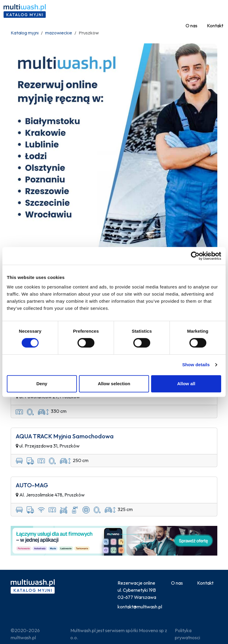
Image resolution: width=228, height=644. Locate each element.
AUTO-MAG (32, 485)
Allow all (186, 384)
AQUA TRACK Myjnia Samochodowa (65, 436)
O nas (191, 26)
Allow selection (114, 384)
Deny (42, 384)
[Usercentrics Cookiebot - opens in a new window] (195, 256)
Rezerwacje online (136, 583)
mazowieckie (59, 33)
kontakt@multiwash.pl (140, 607)
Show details (196, 365)
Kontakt (215, 26)
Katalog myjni (25, 33)
